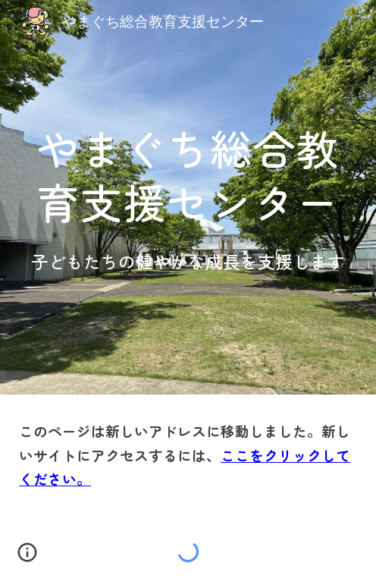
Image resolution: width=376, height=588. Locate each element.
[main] (188, 172)
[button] (27, 558)
